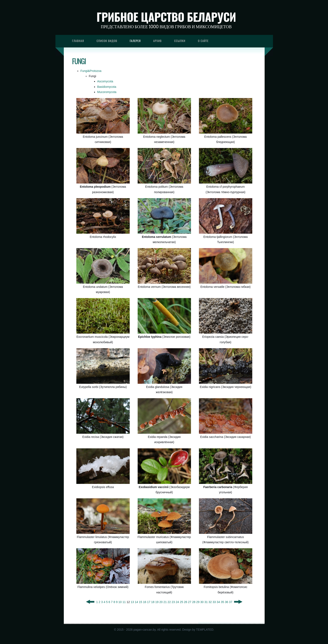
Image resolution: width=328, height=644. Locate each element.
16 (145, 602)
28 (194, 602)
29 (198, 602)
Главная (78, 41)
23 (173, 602)
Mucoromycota (107, 92)
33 (214, 602)
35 (222, 602)
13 (132, 602)
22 (169, 602)
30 (202, 602)
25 (182, 602)
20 (161, 602)
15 (141, 602)
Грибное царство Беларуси (166, 17)
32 (210, 602)
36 (227, 602)
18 (153, 602)
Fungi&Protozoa (91, 71)
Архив (158, 41)
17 (149, 602)
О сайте (203, 41)
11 (124, 602)
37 (231, 602)
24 (177, 602)
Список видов (107, 41)
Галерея (135, 41)
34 (218, 602)
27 (190, 602)
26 (186, 602)
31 (206, 602)
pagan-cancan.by (145, 630)
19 (157, 602)
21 (165, 602)
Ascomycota (105, 81)
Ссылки (180, 41)
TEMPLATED (205, 630)
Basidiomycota (107, 87)
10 (120, 602)
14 (136, 602)
